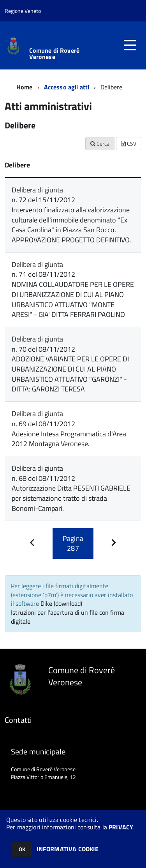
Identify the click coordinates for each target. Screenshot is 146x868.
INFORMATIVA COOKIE (68, 849)
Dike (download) (61, 603)
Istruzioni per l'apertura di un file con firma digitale (68, 617)
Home (25, 87)
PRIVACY (121, 827)
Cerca (100, 143)
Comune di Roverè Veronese (55, 53)
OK (22, 849)
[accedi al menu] (130, 45)
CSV (129, 143)
